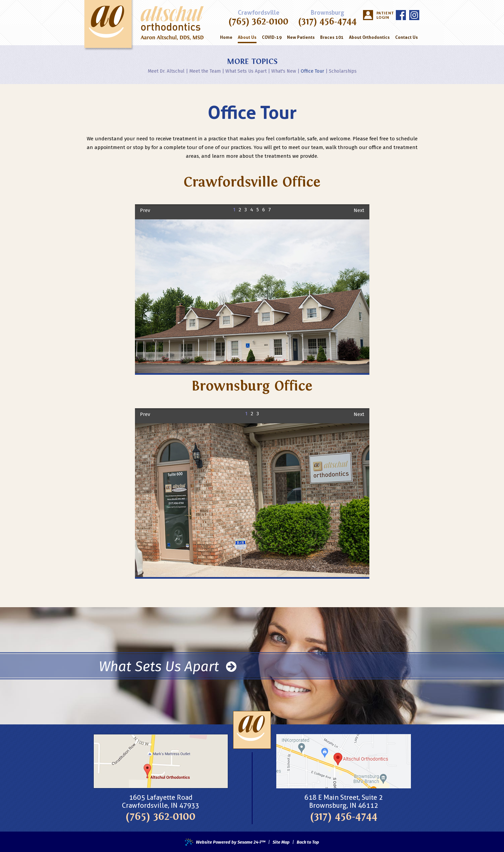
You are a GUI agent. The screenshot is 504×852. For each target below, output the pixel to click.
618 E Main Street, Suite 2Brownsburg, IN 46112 (344, 801)
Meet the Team (205, 71)
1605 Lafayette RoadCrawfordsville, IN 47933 (161, 801)
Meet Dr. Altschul (166, 71)
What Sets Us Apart (246, 71)
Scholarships (343, 71)
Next (359, 210)
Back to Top (308, 842)
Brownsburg (328, 13)
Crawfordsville (259, 13)
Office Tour (312, 71)
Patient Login (384, 15)
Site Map (281, 842)
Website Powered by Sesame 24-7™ (225, 842)
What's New (284, 71)
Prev (145, 210)
